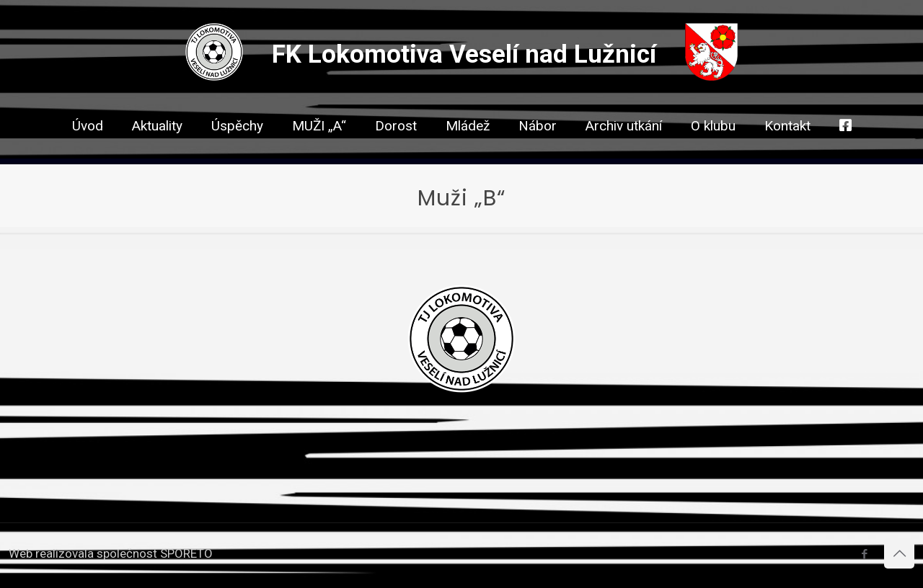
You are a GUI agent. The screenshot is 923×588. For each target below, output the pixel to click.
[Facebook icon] (864, 554)
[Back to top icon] (899, 553)
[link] (396, 151)
